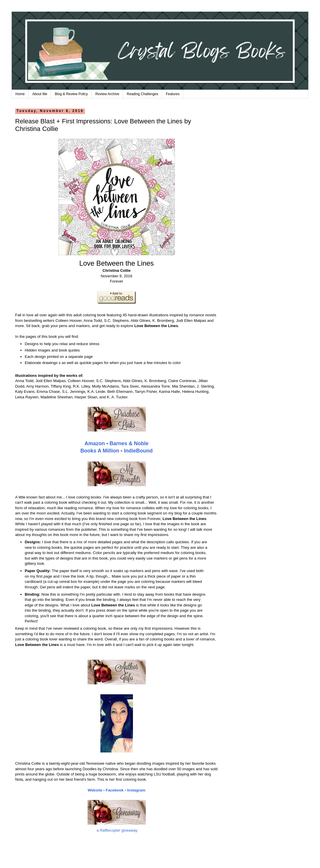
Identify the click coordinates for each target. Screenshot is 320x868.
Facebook (115, 790)
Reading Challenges (143, 94)
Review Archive (107, 94)
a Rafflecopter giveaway (117, 830)
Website (95, 790)
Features (173, 94)
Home (20, 94)
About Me (40, 94)
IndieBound (138, 451)
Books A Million (100, 451)
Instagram (136, 790)
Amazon (95, 443)
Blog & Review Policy (71, 94)
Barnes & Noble (129, 443)
